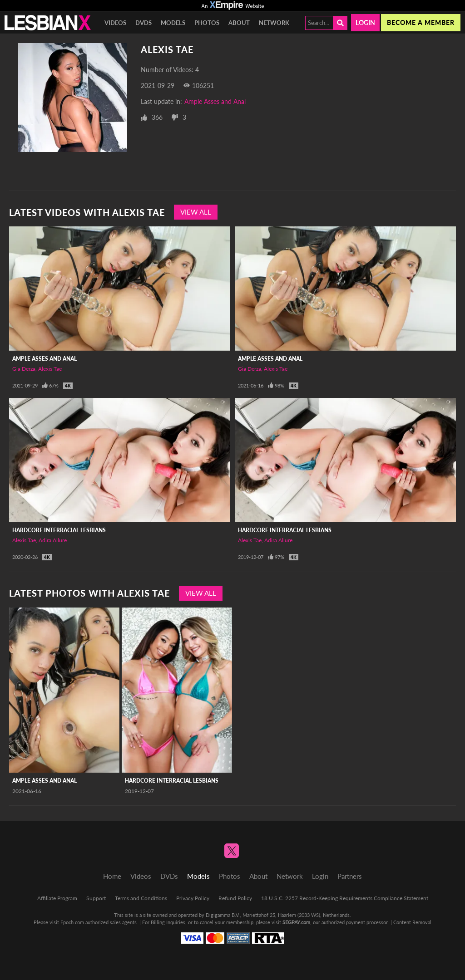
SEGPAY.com (296, 922)
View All (196, 212)
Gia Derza (24, 369)
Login (365, 22)
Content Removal (412, 922)
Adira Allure (53, 540)
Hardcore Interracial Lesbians (59, 530)
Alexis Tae (50, 369)
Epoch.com (72, 922)
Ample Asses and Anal (215, 101)
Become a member (421, 22)
